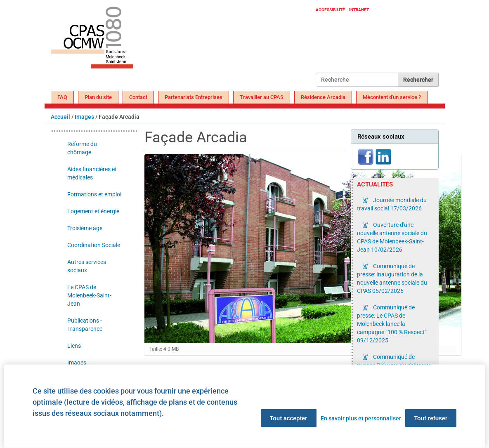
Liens (74, 346)
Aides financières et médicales (92, 173)
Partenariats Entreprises (194, 97)
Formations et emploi (94, 194)
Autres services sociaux (87, 266)
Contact (138, 97)
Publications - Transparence (85, 325)
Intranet (359, 10)
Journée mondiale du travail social (392, 204)
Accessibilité (330, 10)
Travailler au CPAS (262, 97)
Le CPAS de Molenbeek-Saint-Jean (89, 295)
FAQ (62, 97)
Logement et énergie (93, 211)
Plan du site (98, 97)
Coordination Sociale (94, 245)
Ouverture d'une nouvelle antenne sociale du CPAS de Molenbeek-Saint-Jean (392, 237)
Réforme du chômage (82, 148)
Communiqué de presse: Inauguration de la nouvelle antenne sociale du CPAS (392, 278)
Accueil (60, 117)
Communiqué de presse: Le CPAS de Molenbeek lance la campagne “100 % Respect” (392, 324)
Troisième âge (85, 228)
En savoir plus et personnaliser (361, 418)
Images (84, 117)
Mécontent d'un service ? (392, 97)
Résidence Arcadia (323, 97)
